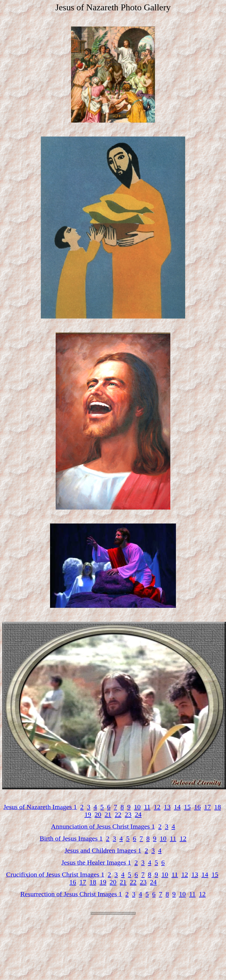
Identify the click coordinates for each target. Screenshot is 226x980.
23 (128, 814)
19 (88, 814)
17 (208, 807)
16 (197, 807)
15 (187, 807)
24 (138, 814)
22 (118, 814)
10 (137, 807)
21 (108, 814)
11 (147, 807)
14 (177, 807)
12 (157, 807)
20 (98, 814)
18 (218, 807)
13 (167, 807)
